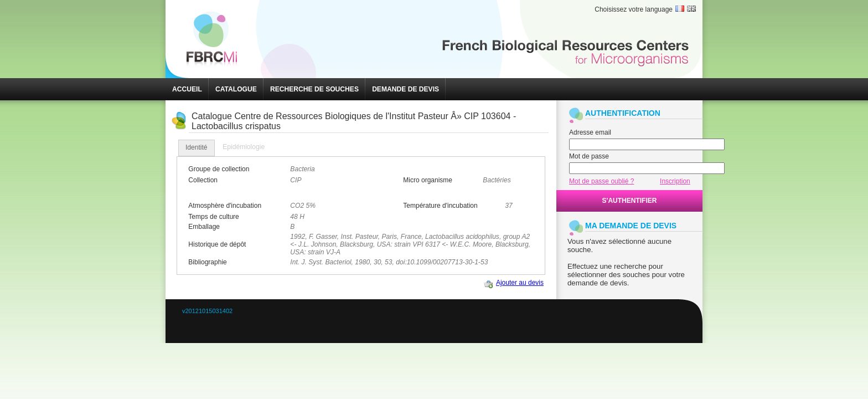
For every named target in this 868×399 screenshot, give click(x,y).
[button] (187, 89)
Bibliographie (207, 262)
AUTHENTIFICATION (623, 113)
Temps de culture (213, 217)
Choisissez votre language (634, 9)
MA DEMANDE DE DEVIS (631, 226)
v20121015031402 (207, 311)
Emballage (204, 227)
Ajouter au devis (520, 283)
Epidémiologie (244, 147)
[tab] (197, 148)
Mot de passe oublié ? (601, 181)
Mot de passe (589, 156)
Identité (197, 147)
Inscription (675, 181)
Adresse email (590, 132)
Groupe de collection (219, 169)
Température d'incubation (440, 206)
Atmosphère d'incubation (225, 206)
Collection (203, 180)
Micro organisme (428, 180)
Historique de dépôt (217, 244)
